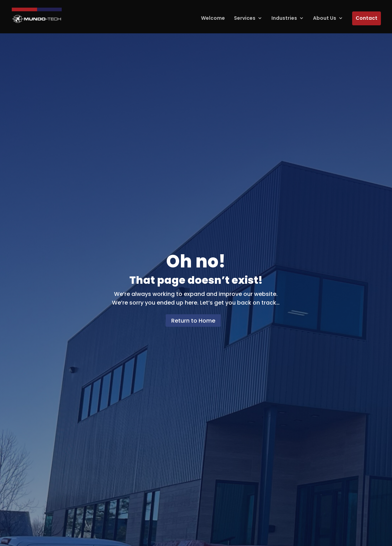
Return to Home (193, 321)
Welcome (213, 18)
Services (245, 18)
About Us (325, 18)
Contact (367, 18)
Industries (284, 18)
